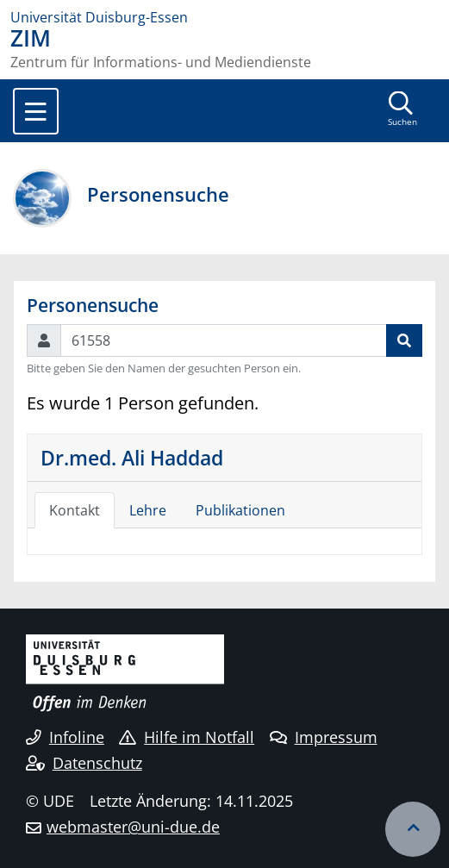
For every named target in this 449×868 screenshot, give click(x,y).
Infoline (65, 737)
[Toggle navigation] (36, 111)
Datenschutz (84, 763)
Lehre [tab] (148, 510)
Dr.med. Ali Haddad (132, 458)
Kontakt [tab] (75, 510)
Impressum (324, 737)
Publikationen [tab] (240, 510)
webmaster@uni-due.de (133, 827)
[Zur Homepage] (224, 17)
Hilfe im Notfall (187, 737)
